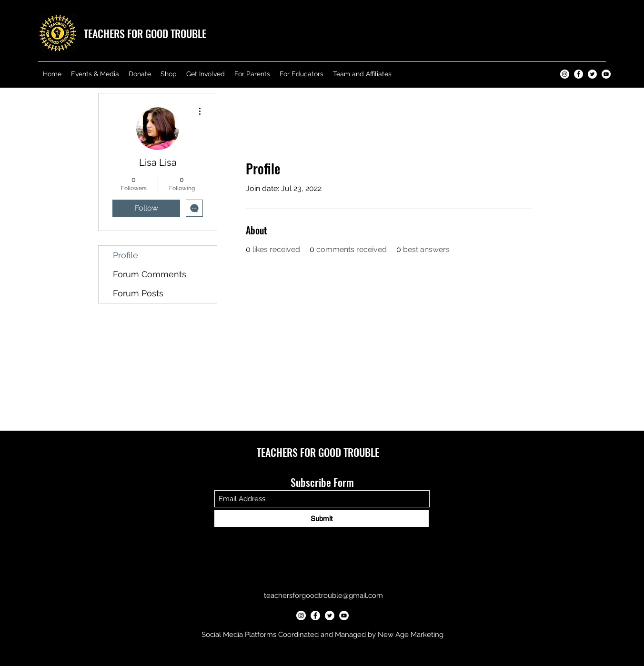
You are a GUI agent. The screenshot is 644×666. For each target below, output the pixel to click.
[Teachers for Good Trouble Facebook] (579, 74)
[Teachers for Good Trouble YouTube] (606, 74)
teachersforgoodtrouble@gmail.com (323, 595)
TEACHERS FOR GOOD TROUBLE (145, 33)
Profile (126, 255)
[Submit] (322, 519)
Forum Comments (150, 274)
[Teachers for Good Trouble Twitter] (592, 74)
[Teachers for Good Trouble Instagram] (565, 74)
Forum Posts (138, 293)
